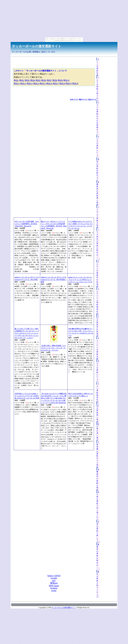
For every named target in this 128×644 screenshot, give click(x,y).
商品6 (44, 80)
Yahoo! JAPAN (54, 576)
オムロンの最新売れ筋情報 (98, 274)
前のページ (83, 99)
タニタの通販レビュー (98, 147)
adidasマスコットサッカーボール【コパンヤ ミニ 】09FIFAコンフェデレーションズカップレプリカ (80, 280)
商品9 (60, 80)
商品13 (30, 84)
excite (54, 590)
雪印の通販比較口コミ (98, 170)
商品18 (62, 84)
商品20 (75, 84)
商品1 (16, 80)
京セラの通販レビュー (98, 371)
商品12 (23, 84)
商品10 (66, 80)
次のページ (92, 99)
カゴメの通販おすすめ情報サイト (98, 118)
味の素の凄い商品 (98, 432)
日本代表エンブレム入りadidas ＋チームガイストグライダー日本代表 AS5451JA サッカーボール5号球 (27, 396)
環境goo (54, 583)
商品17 (56, 84)
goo (54, 580)
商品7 (49, 80)
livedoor (54, 588)
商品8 (55, 80)
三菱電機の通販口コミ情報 (98, 455)
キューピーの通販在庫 (98, 348)
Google (54, 578)
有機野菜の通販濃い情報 (98, 193)
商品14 (36, 84)
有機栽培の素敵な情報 (98, 480)
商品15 (43, 84)
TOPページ (74, 99)
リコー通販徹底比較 (98, 393)
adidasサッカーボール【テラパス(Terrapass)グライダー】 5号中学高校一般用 (54, 280)
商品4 (33, 80)
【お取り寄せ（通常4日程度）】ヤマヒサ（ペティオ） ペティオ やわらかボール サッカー (53, 348)
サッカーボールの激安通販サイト (37, 46)
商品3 (27, 80)
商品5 (38, 80)
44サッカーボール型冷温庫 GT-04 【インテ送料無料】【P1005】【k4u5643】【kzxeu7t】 (27, 224)
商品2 (22, 80)
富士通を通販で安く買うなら (98, 506)
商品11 (17, 84)
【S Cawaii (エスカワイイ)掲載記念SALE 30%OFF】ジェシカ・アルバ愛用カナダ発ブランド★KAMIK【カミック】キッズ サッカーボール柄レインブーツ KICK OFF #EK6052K (54, 398)
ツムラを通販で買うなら (98, 89)
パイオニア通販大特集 (98, 217)
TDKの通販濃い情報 (98, 413)
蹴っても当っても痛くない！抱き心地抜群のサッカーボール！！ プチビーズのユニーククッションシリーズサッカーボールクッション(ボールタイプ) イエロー (27, 333)
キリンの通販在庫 (98, 67)
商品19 (69, 84)
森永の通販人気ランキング (98, 584)
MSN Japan (54, 586)
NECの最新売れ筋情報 (98, 326)
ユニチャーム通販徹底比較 (98, 301)
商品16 (49, 84)
